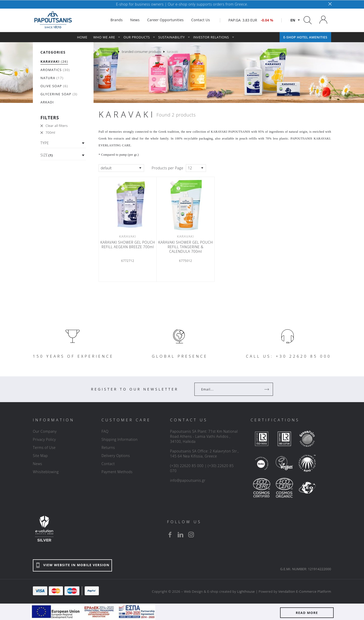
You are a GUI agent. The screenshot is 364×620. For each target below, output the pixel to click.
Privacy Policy (44, 439)
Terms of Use (44, 447)
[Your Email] (230, 389)
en (293, 20)
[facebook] (170, 535)
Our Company (45, 431)
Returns (108, 447)
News (38, 464)
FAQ (105, 431)
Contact (108, 464)
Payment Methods (117, 472)
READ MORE (307, 613)
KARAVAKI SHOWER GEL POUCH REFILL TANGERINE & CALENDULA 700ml (186, 247)
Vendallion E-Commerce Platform (305, 591)
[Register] (267, 389)
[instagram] (191, 535)
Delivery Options (116, 456)
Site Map (40, 456)
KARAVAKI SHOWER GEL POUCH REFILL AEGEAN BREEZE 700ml (128, 245)
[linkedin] (180, 535)
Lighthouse (246, 591)
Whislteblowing (46, 472)
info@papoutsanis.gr (188, 480)
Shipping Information (119, 439)
